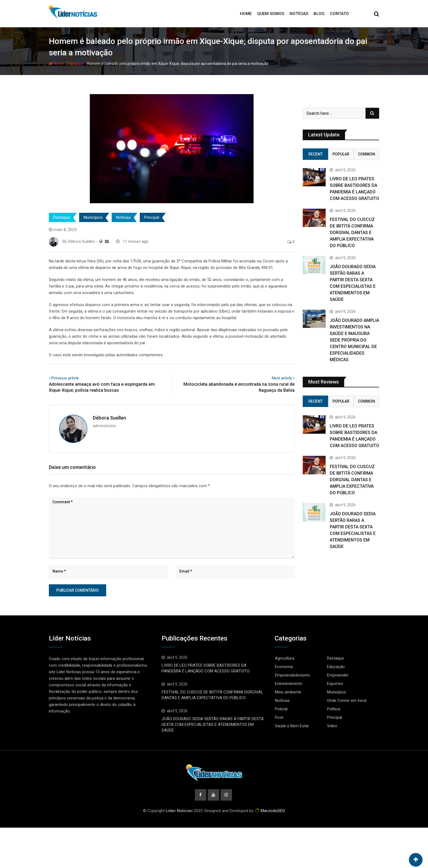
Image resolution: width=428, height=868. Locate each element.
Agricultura (285, 658)
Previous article (65, 378)
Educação (336, 667)
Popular (341, 154)
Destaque (75, 64)
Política (334, 709)
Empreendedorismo (292, 675)
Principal (152, 217)
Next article (282, 378)
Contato (339, 14)
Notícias (299, 14)
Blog (319, 14)
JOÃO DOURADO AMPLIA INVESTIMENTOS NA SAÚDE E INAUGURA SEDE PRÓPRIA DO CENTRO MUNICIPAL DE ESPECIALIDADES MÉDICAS (354, 340)
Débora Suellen (109, 418)
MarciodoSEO (272, 811)
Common (366, 154)
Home (246, 14)
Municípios (93, 217)
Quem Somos (271, 14)
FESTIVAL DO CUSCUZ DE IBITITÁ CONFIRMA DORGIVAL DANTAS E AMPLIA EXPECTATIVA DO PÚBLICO (352, 233)
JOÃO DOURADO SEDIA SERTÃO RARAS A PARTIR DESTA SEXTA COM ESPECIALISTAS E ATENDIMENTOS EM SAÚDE (213, 725)
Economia (284, 667)
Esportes (335, 684)
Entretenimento (289, 684)
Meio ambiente (288, 692)
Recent (316, 154)
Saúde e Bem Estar (292, 726)
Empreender (338, 675)
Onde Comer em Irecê (347, 701)
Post (279, 717)
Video (332, 726)
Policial (281, 709)
